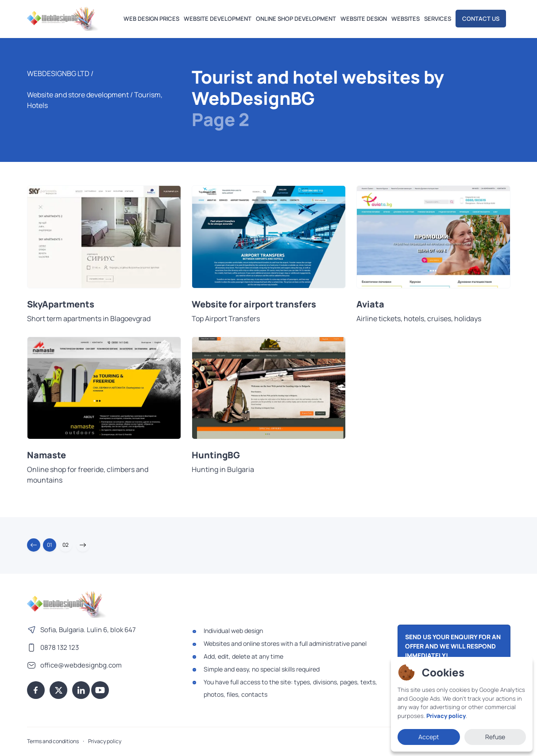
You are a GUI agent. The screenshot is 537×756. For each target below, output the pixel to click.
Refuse (495, 737)
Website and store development (78, 95)
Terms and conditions (53, 741)
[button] (34, 545)
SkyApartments (61, 304)
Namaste (46, 455)
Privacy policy (105, 741)
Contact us (481, 19)
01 (50, 545)
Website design (364, 19)
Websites (406, 19)
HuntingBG (216, 455)
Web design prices (151, 19)
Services (438, 19)
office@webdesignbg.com (81, 665)
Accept (429, 737)
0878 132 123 (60, 647)
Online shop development (296, 19)
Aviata (370, 304)
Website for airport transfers (254, 304)
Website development (218, 19)
